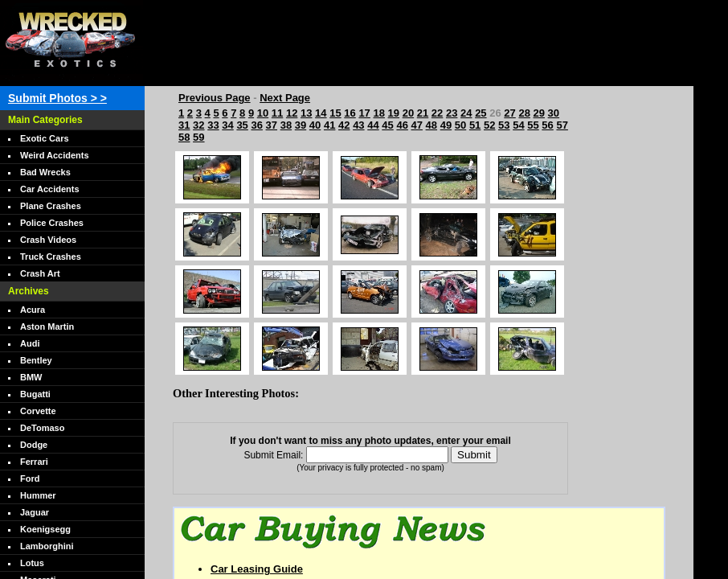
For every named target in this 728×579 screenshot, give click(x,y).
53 (504, 125)
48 (431, 125)
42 (344, 125)
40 (315, 125)
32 (198, 125)
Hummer (38, 495)
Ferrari (34, 462)
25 (481, 113)
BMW (31, 377)
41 (329, 125)
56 (547, 125)
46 (402, 125)
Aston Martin (47, 326)
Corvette (38, 411)
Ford (30, 478)
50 (460, 125)
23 (452, 113)
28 (524, 113)
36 (256, 125)
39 (301, 125)
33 (213, 125)
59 (198, 137)
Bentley (36, 360)
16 (350, 113)
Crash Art (40, 273)
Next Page (285, 98)
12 (292, 113)
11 (277, 113)
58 (184, 137)
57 (562, 125)
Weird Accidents (55, 155)
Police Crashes (52, 223)
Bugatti (35, 394)
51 (475, 125)
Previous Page (215, 98)
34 (227, 125)
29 (539, 113)
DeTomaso (42, 428)
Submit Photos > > (57, 98)
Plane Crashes (51, 206)
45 (387, 125)
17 (364, 113)
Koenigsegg (45, 529)
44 (373, 125)
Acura (33, 310)
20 (408, 113)
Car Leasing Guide (257, 569)
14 (321, 113)
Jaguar (35, 512)
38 (286, 125)
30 (554, 113)
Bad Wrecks (45, 172)
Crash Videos (48, 240)
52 (489, 125)
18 (378, 113)
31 (184, 125)
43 (358, 125)
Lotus (32, 563)
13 (306, 113)
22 (437, 113)
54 (518, 125)
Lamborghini (47, 546)
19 (394, 113)
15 (335, 113)
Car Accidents (50, 189)
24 (466, 113)
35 (242, 125)
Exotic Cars (45, 138)
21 (423, 113)
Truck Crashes (51, 257)
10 (263, 113)
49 (446, 125)
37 (272, 125)
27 (509, 113)
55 (533, 125)
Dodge (34, 445)
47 (417, 125)
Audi (30, 343)
